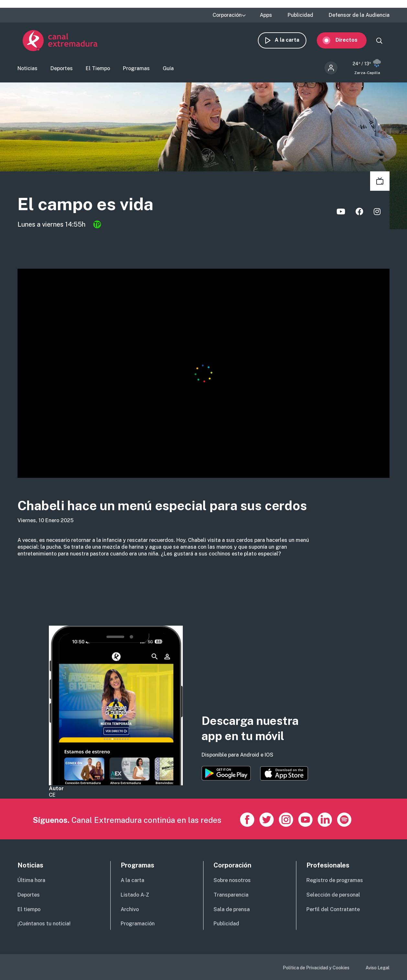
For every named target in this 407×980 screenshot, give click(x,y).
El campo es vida (94, 206)
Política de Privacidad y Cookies (316, 968)
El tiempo (29, 909)
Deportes (62, 70)
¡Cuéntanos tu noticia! (44, 924)
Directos (352, 41)
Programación (138, 924)
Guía (168, 70)
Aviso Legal (378, 968)
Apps (266, 15)
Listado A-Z (135, 895)
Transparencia (231, 895)
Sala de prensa (232, 909)
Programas (136, 70)
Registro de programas (335, 880)
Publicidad (300, 15)
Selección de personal (333, 895)
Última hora (31, 880)
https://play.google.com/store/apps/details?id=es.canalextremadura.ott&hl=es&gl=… (226, 773)
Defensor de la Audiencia (359, 15)
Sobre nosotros (232, 880)
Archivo (130, 909)
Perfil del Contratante (333, 909)
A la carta (292, 41)
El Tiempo (98, 70)
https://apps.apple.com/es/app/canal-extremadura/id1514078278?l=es (284, 773)
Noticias (27, 70)
